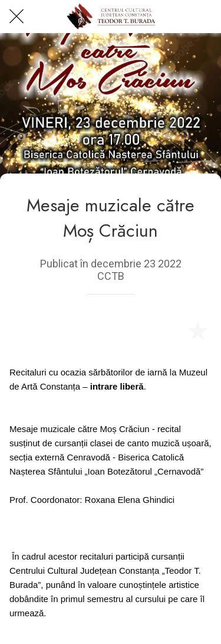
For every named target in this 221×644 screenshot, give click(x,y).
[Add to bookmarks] (197, 330)
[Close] (17, 17)
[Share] (169, 330)
